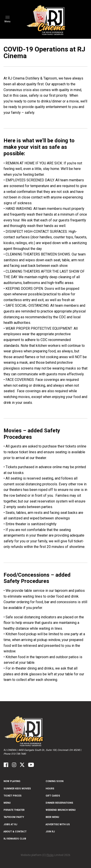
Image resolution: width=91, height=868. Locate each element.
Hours (50, 789)
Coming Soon (55, 781)
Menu (7, 803)
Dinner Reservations (59, 803)
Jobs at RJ (10, 824)
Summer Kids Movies (17, 789)
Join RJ (50, 832)
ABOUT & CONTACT (15, 832)
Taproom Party (14, 817)
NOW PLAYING (12, 781)
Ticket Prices (13, 796)
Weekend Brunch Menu (61, 810)
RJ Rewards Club (15, 839)
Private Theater (14, 810)
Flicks (50, 855)
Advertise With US (58, 824)
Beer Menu (52, 817)
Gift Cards (53, 796)
